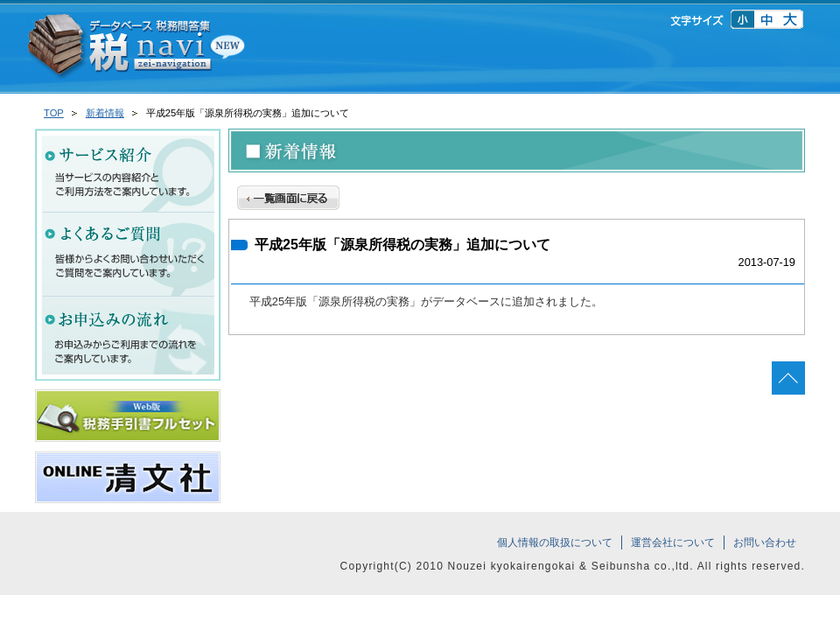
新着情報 (105, 113)
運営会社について (673, 542)
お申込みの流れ (128, 339)
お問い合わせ (765, 542)
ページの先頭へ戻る (788, 378)
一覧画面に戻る (288, 196)
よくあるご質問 (128, 255)
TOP (54, 113)
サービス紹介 (128, 171)
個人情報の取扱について (555, 542)
